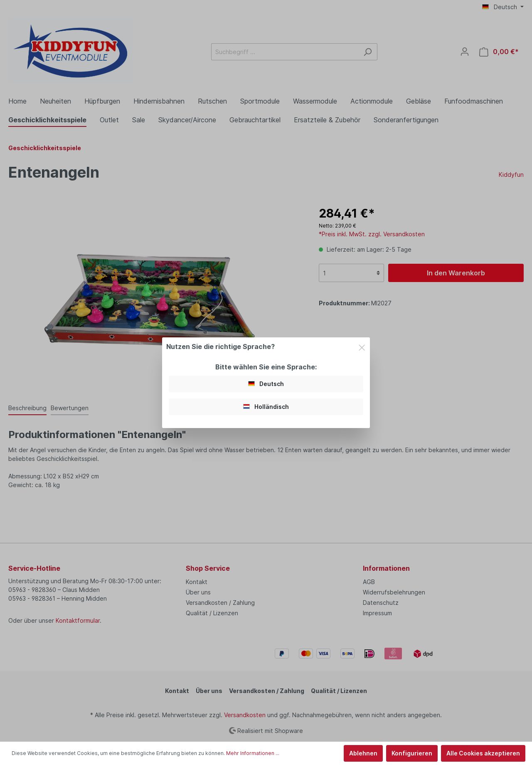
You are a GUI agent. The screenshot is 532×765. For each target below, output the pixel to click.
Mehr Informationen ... (253, 753)
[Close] (362, 346)
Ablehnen (363, 753)
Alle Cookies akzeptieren (483, 753)
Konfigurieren (412, 753)
